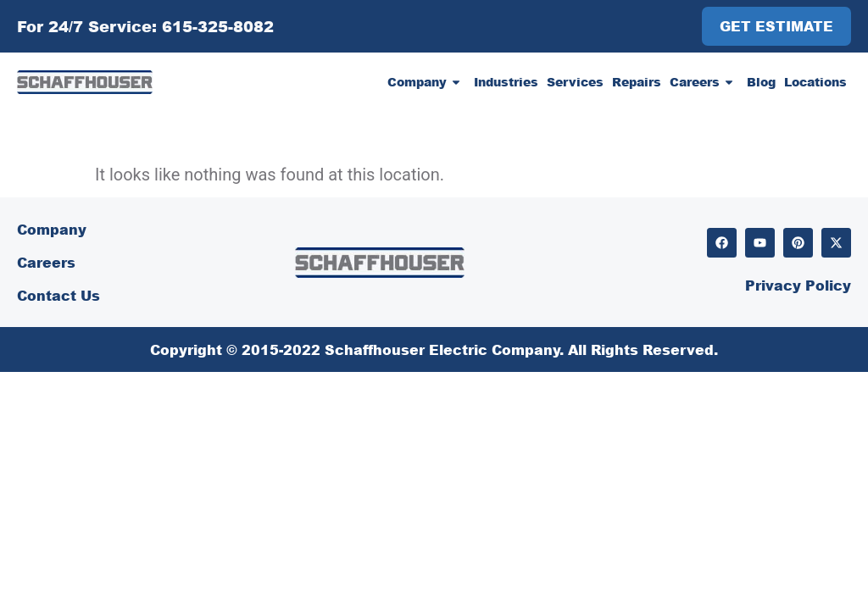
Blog (761, 82)
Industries (506, 82)
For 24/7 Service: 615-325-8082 (145, 26)
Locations (815, 82)
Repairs (637, 82)
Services (575, 82)
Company (426, 82)
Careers (704, 82)
